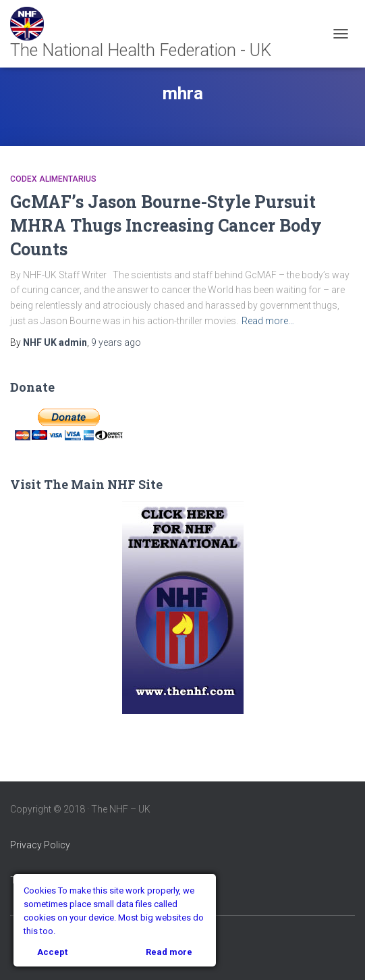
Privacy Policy (40, 845)
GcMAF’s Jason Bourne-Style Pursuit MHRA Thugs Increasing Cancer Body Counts (166, 225)
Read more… (268, 321)
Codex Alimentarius (53, 179)
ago (116, 342)
